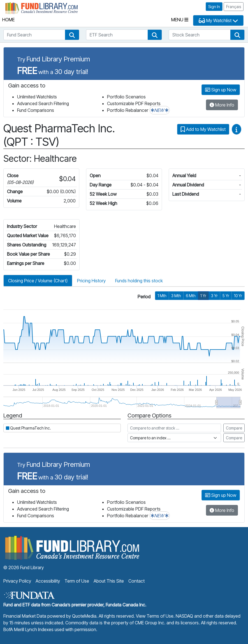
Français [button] (234, 7)
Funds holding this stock (139, 281)
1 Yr (203, 296)
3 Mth (176, 296)
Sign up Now (221, 90)
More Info (222, 105)
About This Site (109, 581)
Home (8, 20)
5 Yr (226, 296)
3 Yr (214, 296)
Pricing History (91, 281)
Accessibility (48, 581)
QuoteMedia (84, 616)
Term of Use (77, 581)
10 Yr (238, 296)
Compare (234, 428)
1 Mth (162, 296)
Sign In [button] (214, 7)
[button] (72, 35)
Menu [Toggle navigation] (180, 20)
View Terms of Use (155, 616)
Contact (136, 581)
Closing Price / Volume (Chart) (38, 281)
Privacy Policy (17, 581)
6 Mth (191, 296)
